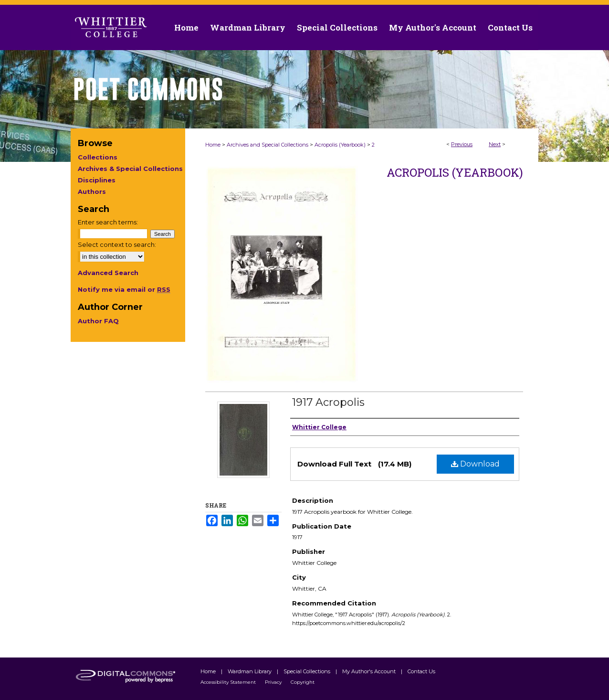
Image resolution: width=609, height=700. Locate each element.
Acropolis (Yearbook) (340, 145)
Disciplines (97, 180)
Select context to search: (117, 244)
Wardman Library (250, 671)
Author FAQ (98, 321)
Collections (98, 157)
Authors (92, 191)
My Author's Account (370, 671)
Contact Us (510, 27)
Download (475, 464)
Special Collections (308, 671)
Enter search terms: (108, 222)
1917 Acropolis (328, 402)
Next (495, 144)
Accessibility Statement (229, 682)
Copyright (303, 682)
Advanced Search (108, 273)
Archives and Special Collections (268, 145)
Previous (462, 144)
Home (213, 145)
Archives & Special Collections (130, 169)
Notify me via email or (124, 289)
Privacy (274, 682)
